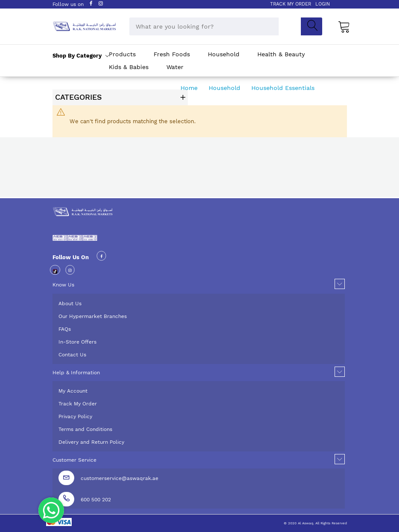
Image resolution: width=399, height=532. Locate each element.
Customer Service (74, 460)
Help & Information (76, 373)
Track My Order (78, 404)
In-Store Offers (77, 342)
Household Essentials (284, 88)
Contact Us (72, 355)
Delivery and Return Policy (91, 442)
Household (226, 88)
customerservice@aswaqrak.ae (119, 478)
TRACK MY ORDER (291, 4)
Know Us (63, 285)
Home (190, 88)
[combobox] (204, 26)
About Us (70, 304)
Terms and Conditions (85, 429)
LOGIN (323, 4)
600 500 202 (96, 500)
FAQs (65, 329)
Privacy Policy (75, 416)
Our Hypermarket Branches (93, 316)
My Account (73, 391)
